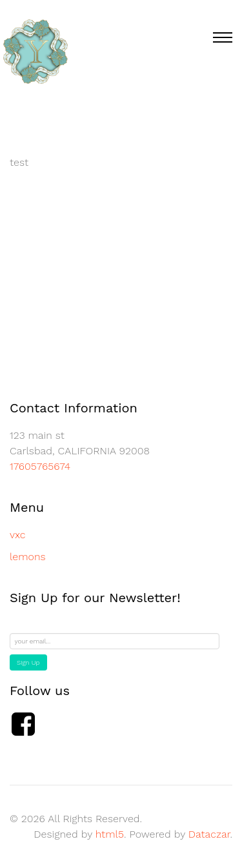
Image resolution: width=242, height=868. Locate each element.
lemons (28, 557)
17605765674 (40, 466)
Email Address (41, 626)
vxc (17, 535)
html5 (110, 834)
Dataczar (209, 834)
